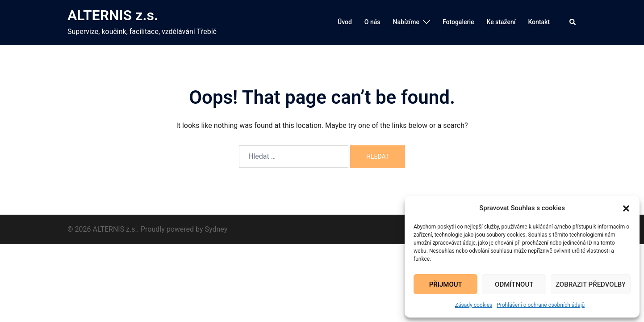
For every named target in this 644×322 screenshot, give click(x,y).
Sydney (216, 229)
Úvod (345, 22)
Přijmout (446, 284)
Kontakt (539, 22)
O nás (372, 22)
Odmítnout (514, 284)
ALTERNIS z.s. (113, 15)
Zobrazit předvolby (591, 284)
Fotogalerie (458, 22)
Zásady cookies (474, 305)
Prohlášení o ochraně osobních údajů (541, 305)
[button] (626, 208)
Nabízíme (406, 22)
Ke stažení (501, 22)
